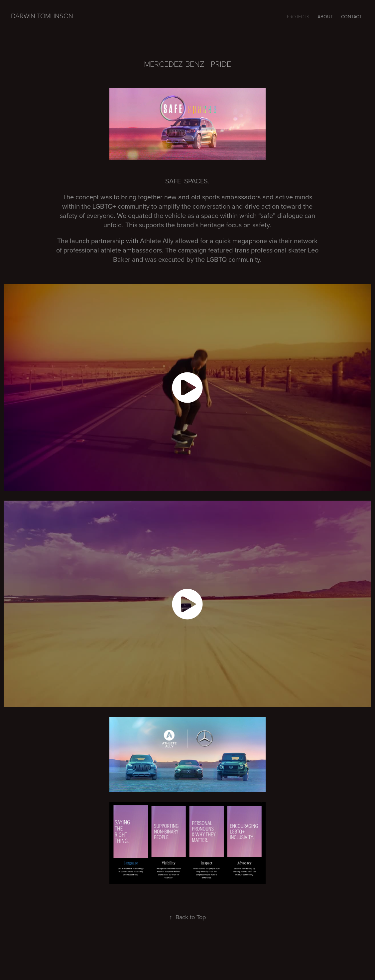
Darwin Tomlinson (42, 16)
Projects (298, 16)
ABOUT (325, 17)
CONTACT (351, 17)
